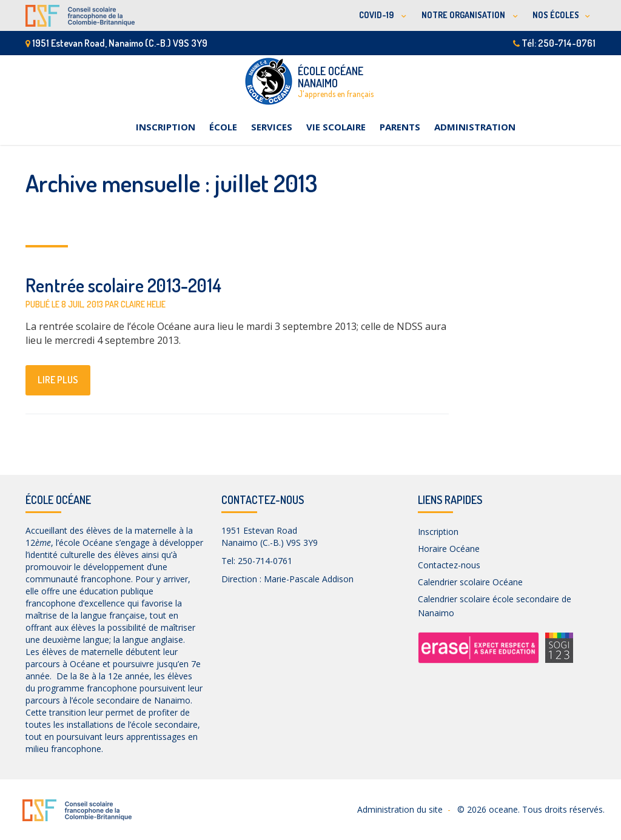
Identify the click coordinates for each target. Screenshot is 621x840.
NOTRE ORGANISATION (464, 15)
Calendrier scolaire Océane (470, 582)
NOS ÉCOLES (556, 15)
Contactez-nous (449, 565)
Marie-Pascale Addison (309, 579)
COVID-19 (377, 15)
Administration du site (400, 809)
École (223, 127)
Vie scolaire (336, 127)
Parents (400, 127)
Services (272, 127)
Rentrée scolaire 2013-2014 (123, 285)
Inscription (166, 127)
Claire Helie (143, 304)
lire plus (58, 380)
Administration (475, 127)
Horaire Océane (449, 549)
